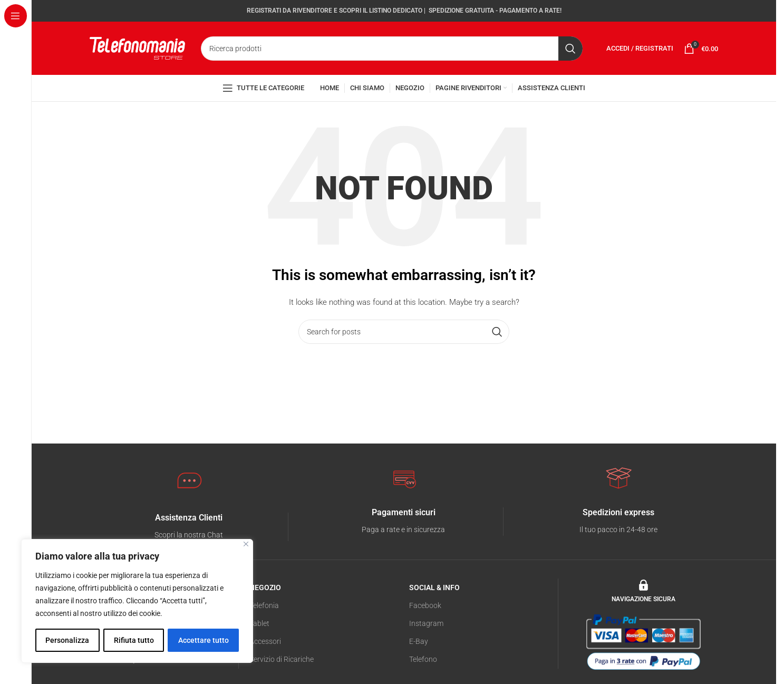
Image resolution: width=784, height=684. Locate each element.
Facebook (425, 608)
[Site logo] (137, 49)
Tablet (259, 625)
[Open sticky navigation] (263, 90)
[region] (137, 601)
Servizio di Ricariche (282, 662)
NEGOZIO (265, 590)
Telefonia (264, 608)
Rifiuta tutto (133, 640)
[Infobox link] (189, 529)
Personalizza (67, 640)
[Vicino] (246, 545)
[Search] (392, 50)
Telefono (423, 662)
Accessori (265, 644)
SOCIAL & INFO (434, 590)
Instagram (426, 625)
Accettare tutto (204, 640)
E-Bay (419, 644)
